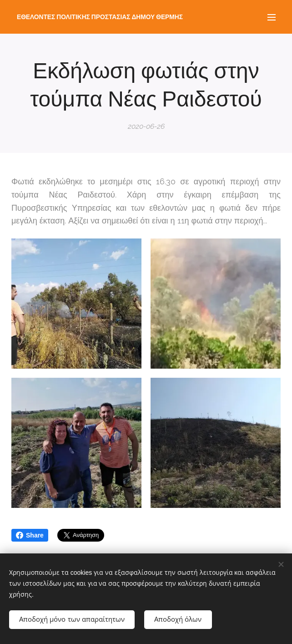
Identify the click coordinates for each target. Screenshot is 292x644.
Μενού (272, 17)
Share (30, 535)
